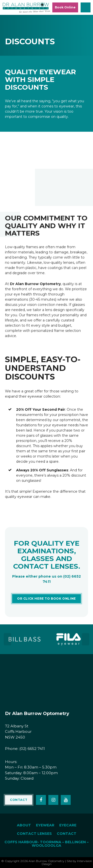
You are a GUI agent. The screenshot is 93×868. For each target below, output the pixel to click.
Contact (19, 800)
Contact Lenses (34, 834)
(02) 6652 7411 (32, 749)
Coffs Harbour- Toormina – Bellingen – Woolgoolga (46, 844)
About (24, 825)
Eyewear (45, 825)
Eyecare (68, 825)
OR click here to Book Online (46, 599)
